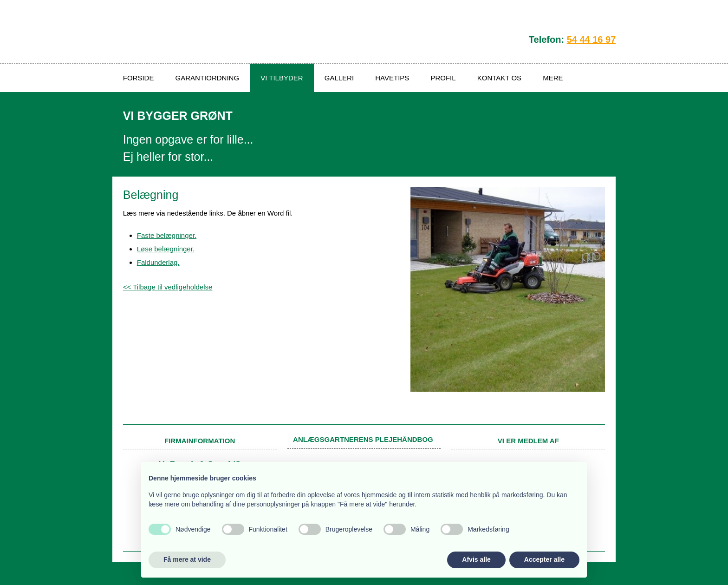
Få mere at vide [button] (187, 559)
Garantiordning (208, 78)
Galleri (339, 78)
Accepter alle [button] (544, 559)
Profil (443, 78)
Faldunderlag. (158, 262)
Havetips (392, 78)
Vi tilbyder (282, 78)
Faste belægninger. (167, 235)
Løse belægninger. (166, 249)
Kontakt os (499, 78)
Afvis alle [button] (476, 559)
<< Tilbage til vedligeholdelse (168, 287)
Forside (139, 78)
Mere (553, 78)
